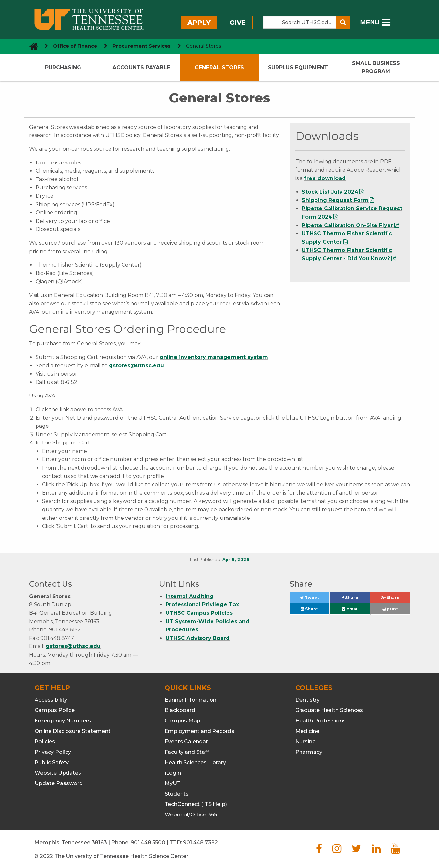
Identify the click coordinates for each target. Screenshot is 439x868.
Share (356, 599)
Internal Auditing (190, 596)
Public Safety (52, 762)
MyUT (173, 783)
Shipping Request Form (335, 200)
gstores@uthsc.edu (136, 366)
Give (238, 23)
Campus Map (183, 721)
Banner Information (190, 700)
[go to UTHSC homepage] (31, 46)
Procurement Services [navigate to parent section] (142, 46)
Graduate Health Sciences (329, 710)
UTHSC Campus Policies (199, 613)
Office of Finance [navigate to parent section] (75, 46)
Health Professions (321, 721)
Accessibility (51, 700)
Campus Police (55, 710)
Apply (199, 23)
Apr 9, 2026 (236, 559)
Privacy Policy (53, 752)
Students (177, 794)
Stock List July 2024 (330, 192)
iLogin (173, 773)
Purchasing (63, 67)
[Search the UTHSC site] (300, 22)
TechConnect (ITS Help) (196, 804)
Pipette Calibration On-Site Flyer (347, 225)
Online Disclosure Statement (73, 731)
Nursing (306, 742)
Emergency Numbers (63, 721)
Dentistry (307, 700)
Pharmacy (309, 752)
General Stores (219, 67)
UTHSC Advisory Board (198, 638)
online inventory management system (214, 357)
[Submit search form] (343, 22)
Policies (45, 742)
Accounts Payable (141, 67)
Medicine (307, 731)
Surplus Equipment (298, 67)
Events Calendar (186, 742)
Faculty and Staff (187, 752)
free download (325, 178)
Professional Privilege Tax (202, 604)
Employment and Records (199, 731)
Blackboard (180, 710)
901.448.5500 (148, 842)
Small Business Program (376, 67)
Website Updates (58, 773)
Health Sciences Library (195, 762)
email (350, 609)
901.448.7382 (201, 842)
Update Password (59, 783)
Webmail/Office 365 (191, 815)
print (390, 609)
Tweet (315, 599)
